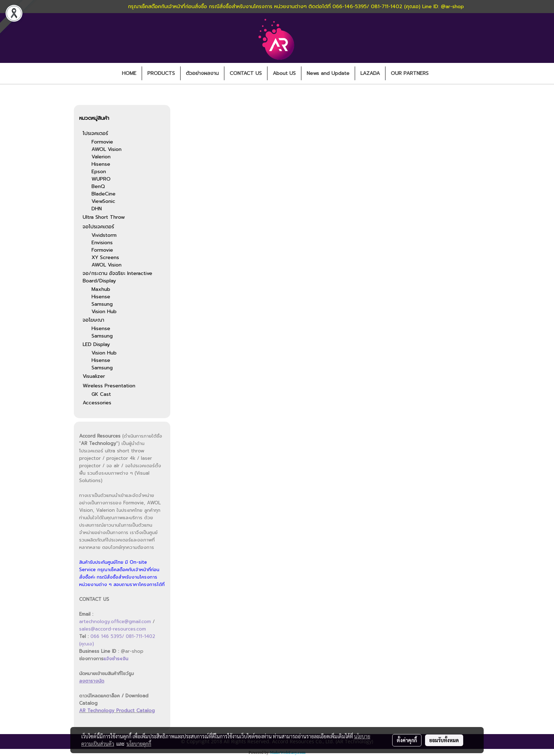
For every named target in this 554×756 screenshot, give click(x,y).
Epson (99, 172)
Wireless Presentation (109, 386)
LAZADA (370, 73)
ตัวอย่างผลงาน (202, 73)
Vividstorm (104, 235)
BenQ (98, 186)
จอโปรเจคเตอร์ (98, 227)
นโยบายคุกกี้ (139, 744)
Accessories (97, 403)
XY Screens (105, 257)
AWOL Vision (107, 149)
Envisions (102, 243)
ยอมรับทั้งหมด (444, 740)
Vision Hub (104, 312)
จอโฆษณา (93, 320)
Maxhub (101, 289)
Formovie (102, 142)
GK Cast (101, 394)
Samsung (102, 304)
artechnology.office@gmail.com (115, 622)
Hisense (101, 164)
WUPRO (101, 179)
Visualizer (94, 376)
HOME (129, 73)
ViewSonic (103, 201)
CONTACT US (246, 73)
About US (284, 73)
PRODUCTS (161, 73)
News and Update (328, 73)
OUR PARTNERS (410, 73)
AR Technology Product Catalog (117, 711)
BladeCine (104, 194)
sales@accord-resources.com (113, 629)
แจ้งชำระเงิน (116, 659)
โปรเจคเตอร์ (95, 133)
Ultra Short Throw (104, 217)
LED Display (96, 344)
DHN (97, 209)
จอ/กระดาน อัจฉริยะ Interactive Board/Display (117, 277)
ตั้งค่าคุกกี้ (407, 740)
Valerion (101, 157)
